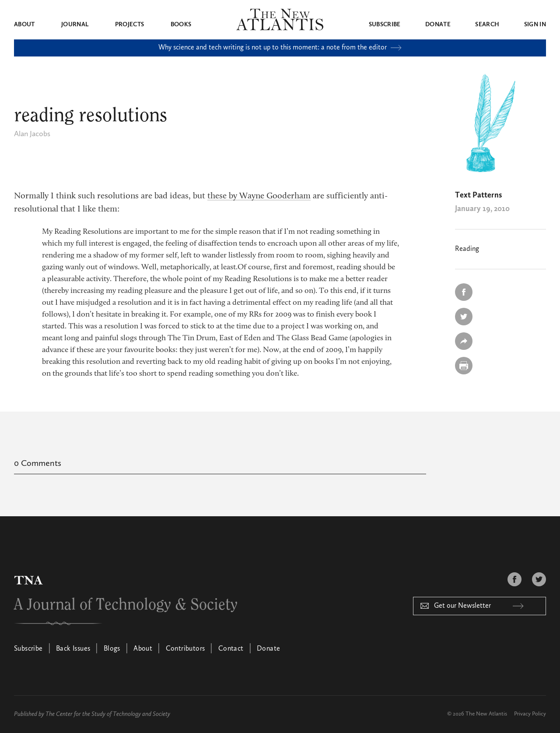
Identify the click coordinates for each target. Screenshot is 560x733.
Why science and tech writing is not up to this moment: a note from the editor (280, 48)
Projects (130, 25)
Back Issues (73, 649)
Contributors (185, 649)
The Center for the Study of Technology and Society (108, 714)
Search (487, 25)
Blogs (112, 649)
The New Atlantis (486, 714)
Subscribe (385, 25)
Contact (231, 649)
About (24, 25)
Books (181, 25)
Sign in (535, 25)
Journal (75, 25)
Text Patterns (478, 195)
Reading (467, 249)
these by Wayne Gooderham (259, 196)
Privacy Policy (530, 714)
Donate (438, 25)
